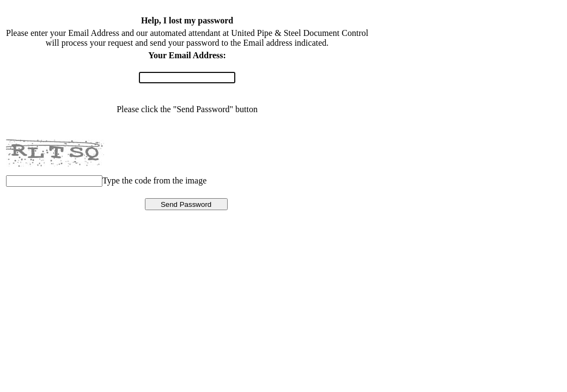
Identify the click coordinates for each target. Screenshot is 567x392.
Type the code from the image (154, 180)
